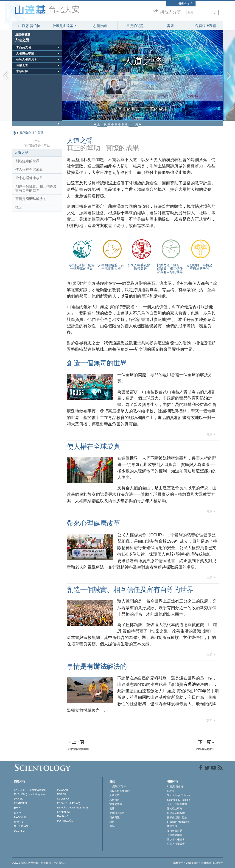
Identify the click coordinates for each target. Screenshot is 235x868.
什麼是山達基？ (65, 26)
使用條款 (206, 863)
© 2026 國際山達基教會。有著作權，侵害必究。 (39, 863)
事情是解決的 (31, 199)
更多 (209, 434)
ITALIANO (63, 816)
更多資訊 (115, 817)
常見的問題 (135, 26)
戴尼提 (171, 791)
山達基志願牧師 (176, 813)
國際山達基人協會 (177, 817)
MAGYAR (63, 790)
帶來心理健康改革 (29, 178)
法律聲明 (218, 863)
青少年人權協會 (176, 839)
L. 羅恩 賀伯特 (29, 26)
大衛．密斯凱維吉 (177, 804)
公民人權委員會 (176, 844)
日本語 (18, 813)
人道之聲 (21, 153)
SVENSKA (63, 799)
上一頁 (102, 124)
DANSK (18, 799)
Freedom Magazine (178, 822)
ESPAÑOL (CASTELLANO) (73, 808)
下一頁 (133, 124)
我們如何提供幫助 (32, 133)
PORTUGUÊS (65, 821)
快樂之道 (166, 96)
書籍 (170, 26)
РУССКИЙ (20, 817)
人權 (115, 96)
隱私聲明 (178, 863)
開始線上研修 (175, 808)
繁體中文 (19, 822)
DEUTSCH (20, 831)
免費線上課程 (206, 26)
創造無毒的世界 (27, 161)
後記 (19, 207)
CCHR (141, 96)
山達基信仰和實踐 (120, 791)
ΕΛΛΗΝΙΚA (64, 812)
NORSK (62, 794)
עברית (18, 808)
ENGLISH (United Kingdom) (30, 794)
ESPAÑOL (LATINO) (69, 803)
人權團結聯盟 (175, 835)
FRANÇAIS (20, 803)
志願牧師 (100, 26)
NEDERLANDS (23, 826)
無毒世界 (90, 96)
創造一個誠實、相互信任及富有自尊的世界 (36, 188)
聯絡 (112, 822)
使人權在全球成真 (29, 169)
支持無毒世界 (175, 831)
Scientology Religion (179, 800)
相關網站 (185, 3)
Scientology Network (179, 795)
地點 (112, 826)
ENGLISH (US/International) (30, 790)
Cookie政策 (192, 863)
